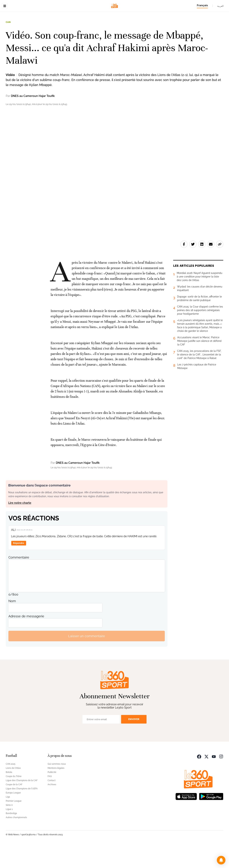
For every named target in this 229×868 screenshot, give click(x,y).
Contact (52, 803)
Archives (52, 807)
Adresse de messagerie (26, 639)
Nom (12, 624)
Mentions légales (56, 791)
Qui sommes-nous (57, 786)
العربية (220, 6)
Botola (9, 795)
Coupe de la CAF (14, 807)
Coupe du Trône (14, 799)
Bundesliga (11, 836)
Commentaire (19, 580)
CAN (8, 45)
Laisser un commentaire (87, 659)
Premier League (14, 823)
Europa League (13, 815)
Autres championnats (16, 840)
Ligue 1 (9, 832)
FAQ (50, 799)
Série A (9, 828)
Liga (8, 819)
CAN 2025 (11, 786)
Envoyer (134, 742)
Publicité (52, 795)
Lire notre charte (20, 525)
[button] (221, 860)
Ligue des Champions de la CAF (22, 803)
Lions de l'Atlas (13, 791)
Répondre (19, 566)
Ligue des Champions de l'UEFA (22, 811)
